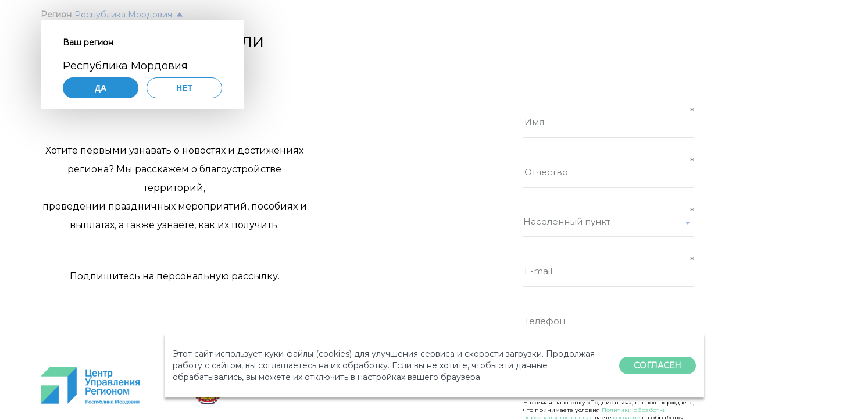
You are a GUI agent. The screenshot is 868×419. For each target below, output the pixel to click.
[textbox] (609, 221)
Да (101, 88)
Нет (184, 88)
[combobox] (609, 226)
